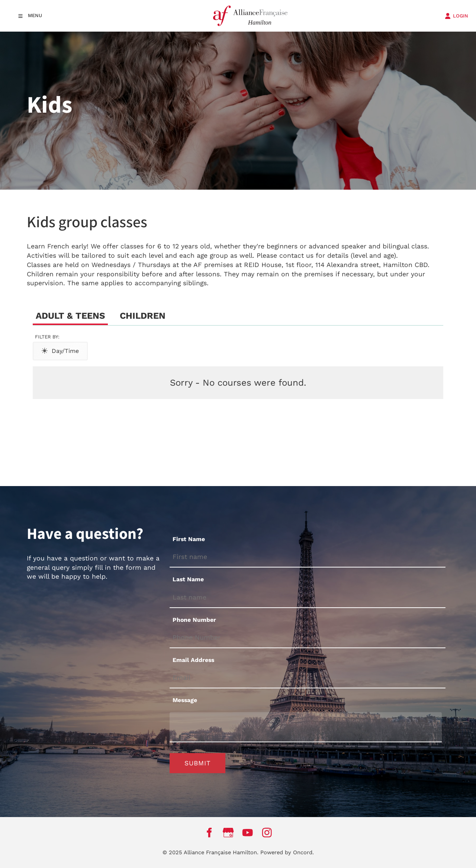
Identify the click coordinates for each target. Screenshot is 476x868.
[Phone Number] (308, 638)
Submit (198, 763)
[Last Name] (308, 598)
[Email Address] (308, 679)
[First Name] (308, 557)
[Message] (306, 727)
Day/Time (60, 351)
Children (143, 316)
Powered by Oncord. (287, 852)
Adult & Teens (70, 316)
